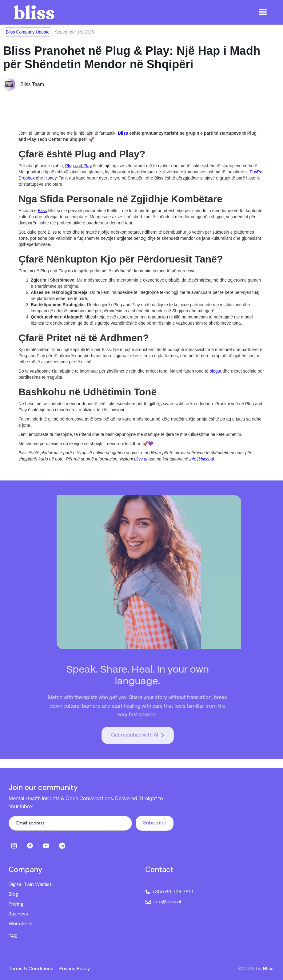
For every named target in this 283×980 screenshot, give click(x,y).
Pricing (16, 904)
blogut (215, 371)
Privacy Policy (75, 968)
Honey (50, 178)
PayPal (257, 172)
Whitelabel (20, 924)
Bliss (42, 211)
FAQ (13, 936)
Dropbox (27, 178)
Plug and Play (78, 166)
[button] (263, 12)
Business (18, 914)
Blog (13, 894)
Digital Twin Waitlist (30, 884)
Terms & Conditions (31, 968)
